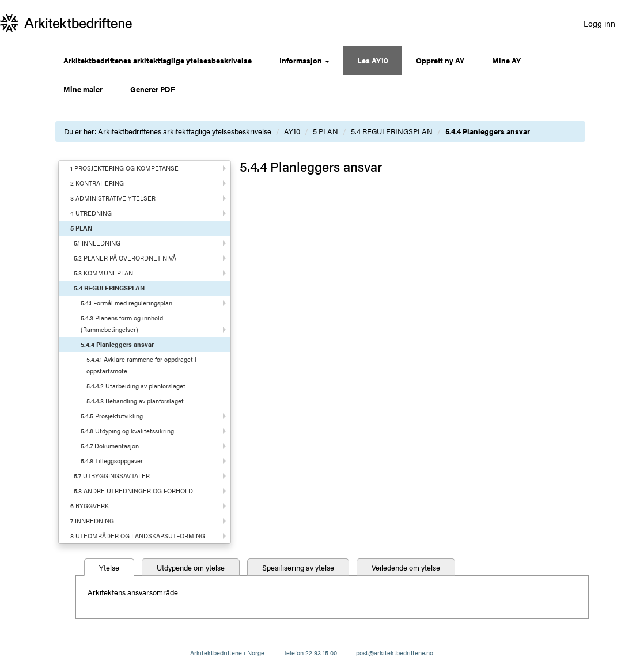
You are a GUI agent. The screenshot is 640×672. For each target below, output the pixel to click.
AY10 (292, 131)
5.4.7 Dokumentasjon (110, 446)
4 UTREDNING (91, 213)
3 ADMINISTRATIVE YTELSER (113, 198)
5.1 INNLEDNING (97, 243)
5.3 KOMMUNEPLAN (103, 273)
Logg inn (599, 23)
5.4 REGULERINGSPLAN (392, 131)
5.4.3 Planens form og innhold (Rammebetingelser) (122, 324)
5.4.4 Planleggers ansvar (488, 131)
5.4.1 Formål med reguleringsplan (126, 303)
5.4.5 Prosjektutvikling (112, 416)
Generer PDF (153, 89)
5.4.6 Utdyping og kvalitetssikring (127, 431)
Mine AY (506, 60)
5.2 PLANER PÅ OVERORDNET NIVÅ (125, 258)
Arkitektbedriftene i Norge (227, 653)
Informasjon (304, 60)
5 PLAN (325, 131)
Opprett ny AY (440, 60)
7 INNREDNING (92, 521)
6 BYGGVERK (90, 506)
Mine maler (83, 89)
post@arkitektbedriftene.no (395, 653)
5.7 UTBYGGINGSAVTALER (112, 476)
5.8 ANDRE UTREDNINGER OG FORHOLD (133, 491)
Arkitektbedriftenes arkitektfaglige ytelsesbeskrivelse (158, 60)
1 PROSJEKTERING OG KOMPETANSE (124, 168)
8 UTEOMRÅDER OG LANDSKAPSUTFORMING (138, 536)
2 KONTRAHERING (97, 183)
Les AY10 (373, 60)
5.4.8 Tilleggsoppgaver (112, 461)
